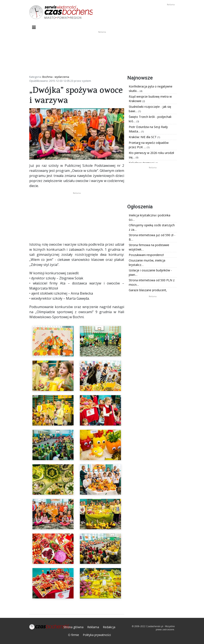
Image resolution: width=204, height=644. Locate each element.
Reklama (93, 627)
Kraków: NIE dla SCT (143, 137)
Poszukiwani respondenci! (146, 255)
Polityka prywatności (97, 635)
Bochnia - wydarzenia (56, 77)
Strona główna (73, 627)
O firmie (74, 635)
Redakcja (109, 627)
